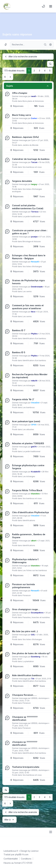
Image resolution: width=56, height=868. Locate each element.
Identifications (29, 520)
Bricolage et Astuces (32, 241)
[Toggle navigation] (51, 6)
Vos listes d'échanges (32, 266)
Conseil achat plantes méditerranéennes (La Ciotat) (28, 207)
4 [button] (45, 71)
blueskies (35, 494)
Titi (32, 679)
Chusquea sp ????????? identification (25, 718)
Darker (34, 118)
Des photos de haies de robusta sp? (31, 653)
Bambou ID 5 (19, 352)
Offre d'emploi (20, 93)
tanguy (34, 184)
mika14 (34, 381)
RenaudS (35, 262)
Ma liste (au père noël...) (25, 631)
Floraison (27, 595)
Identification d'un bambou (34, 338)
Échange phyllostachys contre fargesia (28, 467)
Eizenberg (36, 657)
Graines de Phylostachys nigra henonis (28, 282)
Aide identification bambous (27, 675)
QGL (33, 635)
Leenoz (35, 851)
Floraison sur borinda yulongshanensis (23, 586)
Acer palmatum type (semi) (26, 421)
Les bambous (29, 407)
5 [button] (50, 71)
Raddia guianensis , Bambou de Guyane (29, 536)
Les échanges (29, 385)
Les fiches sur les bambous (35, 570)
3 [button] (39, 71)
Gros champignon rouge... (26, 609)
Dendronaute (37, 287)
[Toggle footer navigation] (51, 832)
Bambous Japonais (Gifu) (25, 137)
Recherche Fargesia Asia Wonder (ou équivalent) (30, 376)
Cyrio (33, 140)
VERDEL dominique (39, 698)
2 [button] (34, 71)
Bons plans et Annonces (33, 101)
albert (34, 541)
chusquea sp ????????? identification (25, 743)
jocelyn (34, 237)
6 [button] (5, 77)
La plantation (28, 661)
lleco (33, 312)
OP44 (34, 425)
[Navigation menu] (6, 45)
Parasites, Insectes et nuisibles (36, 617)
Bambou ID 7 (19, 330)
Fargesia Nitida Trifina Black (27, 490)
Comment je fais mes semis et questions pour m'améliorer (28, 307)
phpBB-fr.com (22, 854)
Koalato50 (36, 472)
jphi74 (34, 447)
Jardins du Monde (30, 145)
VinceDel (35, 403)
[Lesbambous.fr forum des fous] (7, 6)
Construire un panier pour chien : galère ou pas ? (30, 232)
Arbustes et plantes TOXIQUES (28, 443)
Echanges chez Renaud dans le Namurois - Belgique (29, 257)
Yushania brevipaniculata (26, 767)
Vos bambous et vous (32, 167)
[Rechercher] (45, 45)
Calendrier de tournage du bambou (31, 159)
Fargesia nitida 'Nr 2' (23, 399)
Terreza (35, 212)
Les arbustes (28, 429)
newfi (33, 96)
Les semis (27, 291)
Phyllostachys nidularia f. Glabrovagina (25, 561)
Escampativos (37, 613)
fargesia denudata (22, 181)
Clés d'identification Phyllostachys (31, 512)
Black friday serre (22, 115)
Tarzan (34, 162)
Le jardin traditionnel (31, 216)
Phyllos (34, 334)
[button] (10, 77)
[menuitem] (43, 6)
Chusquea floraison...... (24, 695)
